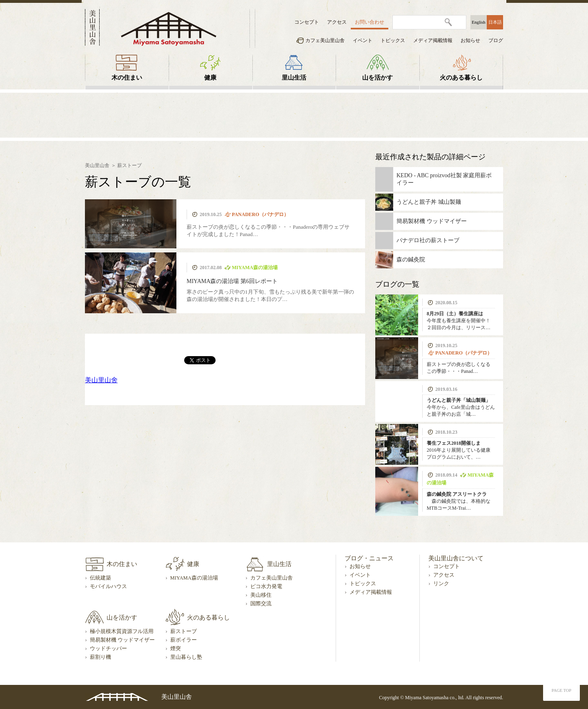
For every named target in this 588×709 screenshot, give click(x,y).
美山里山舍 (101, 380)
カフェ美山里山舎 (325, 40)
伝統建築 (100, 578)
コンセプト (307, 22)
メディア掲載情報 (433, 40)
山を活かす (378, 78)
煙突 (176, 649)
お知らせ (470, 40)
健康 (210, 78)
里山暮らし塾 (186, 657)
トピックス (393, 40)
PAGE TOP (561, 690)
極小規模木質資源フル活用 (122, 631)
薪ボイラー (184, 640)
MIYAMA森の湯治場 (194, 578)
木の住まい (127, 78)
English (479, 22)
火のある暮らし (461, 78)
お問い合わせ (370, 22)
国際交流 (261, 604)
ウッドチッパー (108, 649)
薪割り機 (100, 657)
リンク (441, 584)
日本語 (495, 22)
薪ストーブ (129, 165)
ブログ (496, 40)
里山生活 (294, 78)
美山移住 (261, 595)
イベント (363, 40)
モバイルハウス (108, 586)
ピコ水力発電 (266, 586)
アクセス (337, 22)
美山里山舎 (97, 165)
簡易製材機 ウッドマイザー (122, 640)
